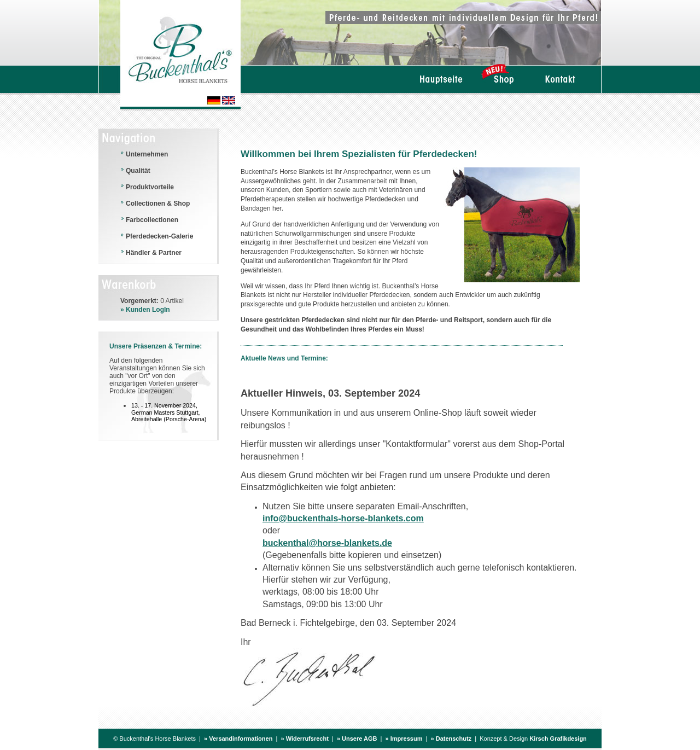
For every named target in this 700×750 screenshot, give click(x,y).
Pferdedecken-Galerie (159, 236)
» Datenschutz (451, 739)
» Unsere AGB (357, 739)
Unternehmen (147, 154)
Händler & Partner (154, 253)
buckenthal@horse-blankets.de (327, 543)
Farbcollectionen (152, 220)
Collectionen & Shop (158, 204)
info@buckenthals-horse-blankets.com (343, 518)
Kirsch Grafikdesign (558, 739)
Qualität (138, 171)
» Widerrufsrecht (304, 739)
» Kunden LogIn (145, 310)
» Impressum (404, 739)
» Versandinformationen (238, 739)
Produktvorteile (150, 187)
